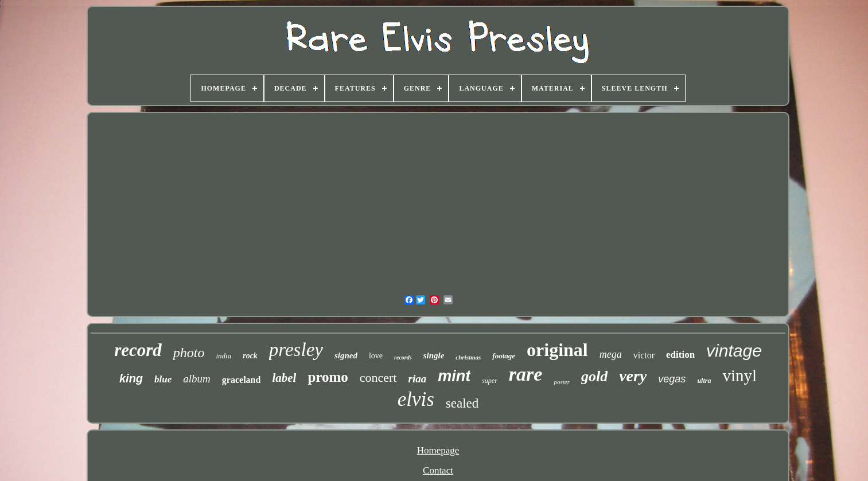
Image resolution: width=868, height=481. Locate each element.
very (633, 376)
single (434, 355)
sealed (462, 403)
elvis (416, 399)
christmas (468, 357)
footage (504, 356)
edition (680, 355)
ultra (704, 381)
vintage (734, 351)
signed (346, 355)
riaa (417, 379)
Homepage (438, 450)
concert (378, 378)
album (197, 379)
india (223, 356)
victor (644, 355)
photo (189, 353)
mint (454, 376)
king (131, 378)
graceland (242, 380)
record (138, 350)
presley (296, 350)
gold (594, 376)
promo (328, 377)
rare (526, 374)
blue (163, 379)
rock (250, 356)
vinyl (739, 376)
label (284, 378)
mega (611, 354)
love (376, 356)
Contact (438, 470)
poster (562, 382)
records (403, 357)
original (557, 350)
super (490, 381)
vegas (672, 379)
